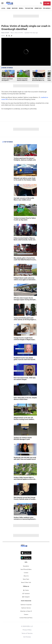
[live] (47, 3)
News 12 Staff (5, 33)
